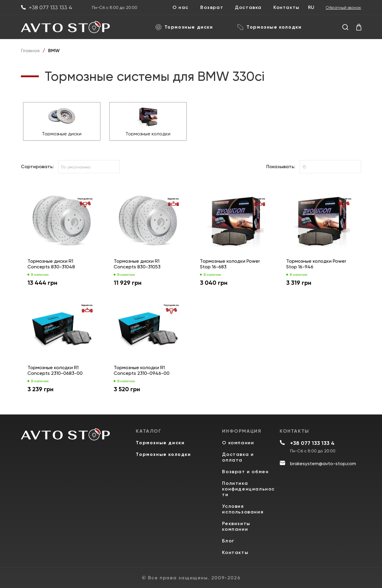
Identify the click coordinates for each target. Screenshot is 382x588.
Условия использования (243, 509)
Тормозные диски (184, 27)
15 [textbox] (304, 167)
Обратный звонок (343, 7)
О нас (181, 7)
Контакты (286, 7)
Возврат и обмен (245, 472)
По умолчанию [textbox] (76, 167)
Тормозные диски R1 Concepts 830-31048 (51, 264)
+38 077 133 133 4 (47, 7)
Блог (228, 541)
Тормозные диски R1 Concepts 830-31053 (137, 264)
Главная (30, 51)
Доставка (248, 7)
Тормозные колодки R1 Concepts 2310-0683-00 (55, 370)
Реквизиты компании (236, 526)
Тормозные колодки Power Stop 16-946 (316, 264)
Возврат (212, 7)
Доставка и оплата (238, 457)
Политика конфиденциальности (248, 489)
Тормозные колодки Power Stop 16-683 (230, 264)
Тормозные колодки (269, 27)
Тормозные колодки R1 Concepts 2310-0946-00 (142, 370)
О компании (238, 443)
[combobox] (89, 167)
